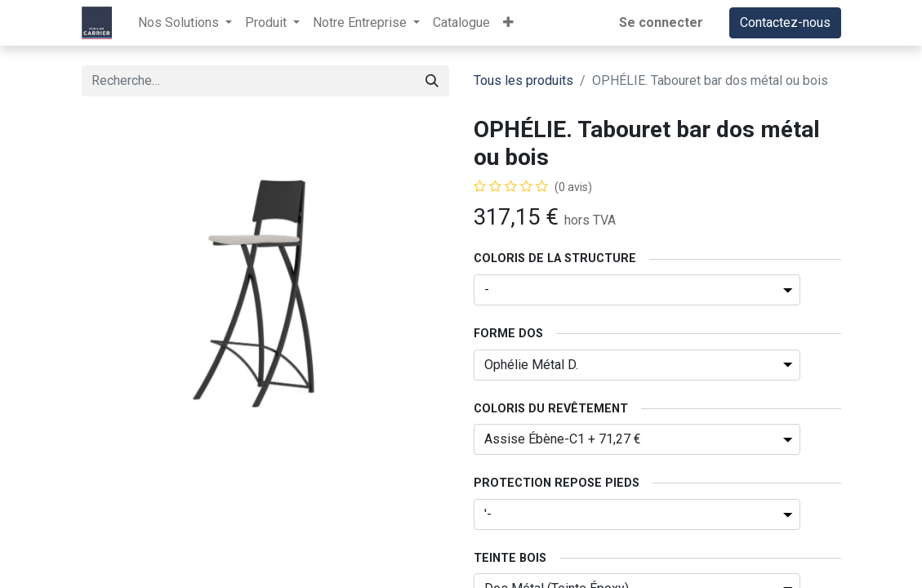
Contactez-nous (785, 22)
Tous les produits (523, 80)
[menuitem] (461, 23)
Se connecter (661, 22)
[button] (508, 23)
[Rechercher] (432, 81)
